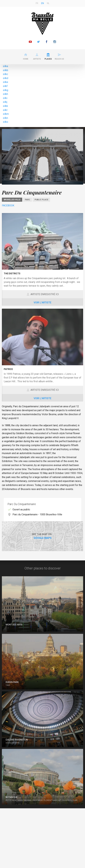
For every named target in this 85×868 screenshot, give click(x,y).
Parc (27, 200)
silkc (5, 74)
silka (5, 66)
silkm (6, 114)
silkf (5, 86)
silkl (5, 110)
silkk (5, 106)
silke (5, 82)
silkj (5, 102)
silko (5, 122)
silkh (5, 94)
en (42, 3)
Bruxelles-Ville (12, 200)
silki (5, 98)
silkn (5, 118)
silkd (5, 78)
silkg (5, 90)
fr (37, 3)
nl (48, 3)
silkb (5, 70)
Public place (41, 200)
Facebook (8, 205)
